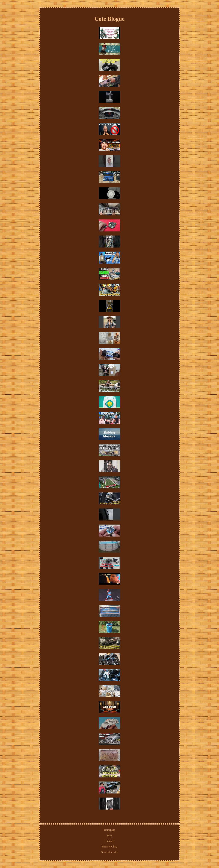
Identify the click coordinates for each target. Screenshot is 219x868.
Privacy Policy (109, 847)
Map (109, 835)
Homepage (109, 830)
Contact (109, 841)
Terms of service (109, 852)
